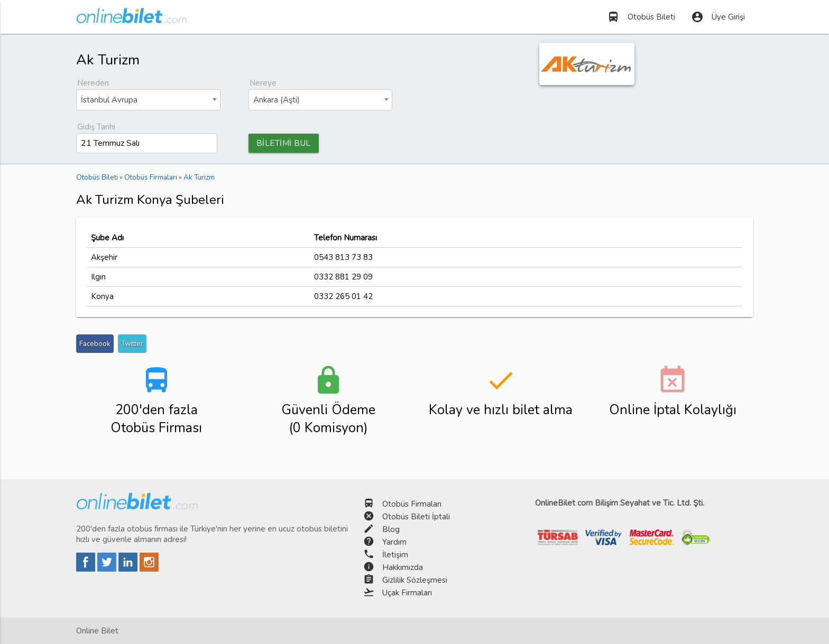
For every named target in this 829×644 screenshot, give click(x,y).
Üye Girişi (718, 17)
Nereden (93, 83)
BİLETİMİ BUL (284, 143)
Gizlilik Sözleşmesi (415, 580)
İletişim (395, 555)
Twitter (132, 344)
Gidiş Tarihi (96, 127)
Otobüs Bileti (641, 17)
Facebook (95, 344)
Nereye (263, 83)
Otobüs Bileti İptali (416, 517)
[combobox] (148, 100)
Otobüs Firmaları (412, 504)
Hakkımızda (403, 567)
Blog (391, 529)
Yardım (394, 542)
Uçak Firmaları (407, 593)
